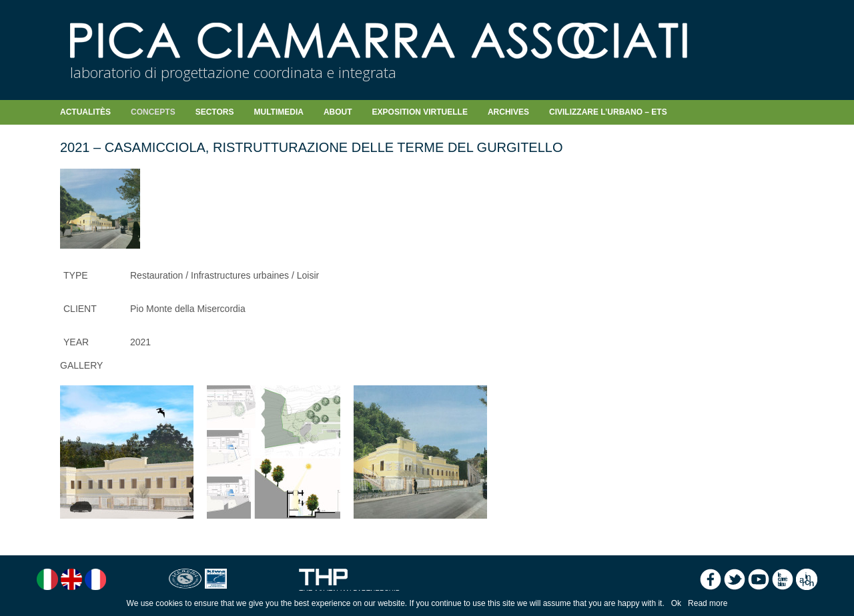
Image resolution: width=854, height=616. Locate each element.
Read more (708, 603)
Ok (676, 603)
